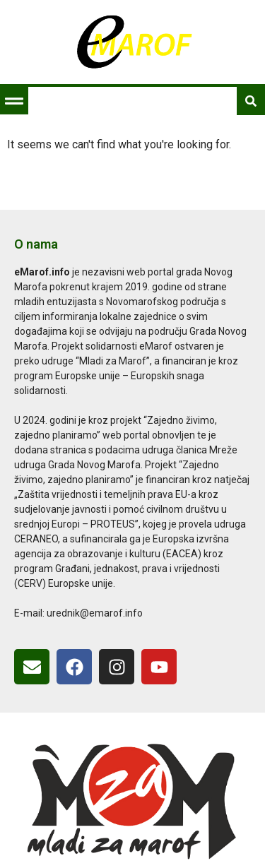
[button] (14, 101)
